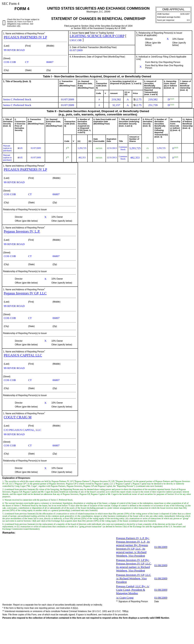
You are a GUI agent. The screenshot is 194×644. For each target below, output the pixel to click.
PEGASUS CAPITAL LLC (23, 355)
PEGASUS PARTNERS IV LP (25, 37)
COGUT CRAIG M (18, 417)
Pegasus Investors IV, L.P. (22, 231)
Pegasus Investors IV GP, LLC (25, 293)
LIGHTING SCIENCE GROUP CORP (97, 36)
